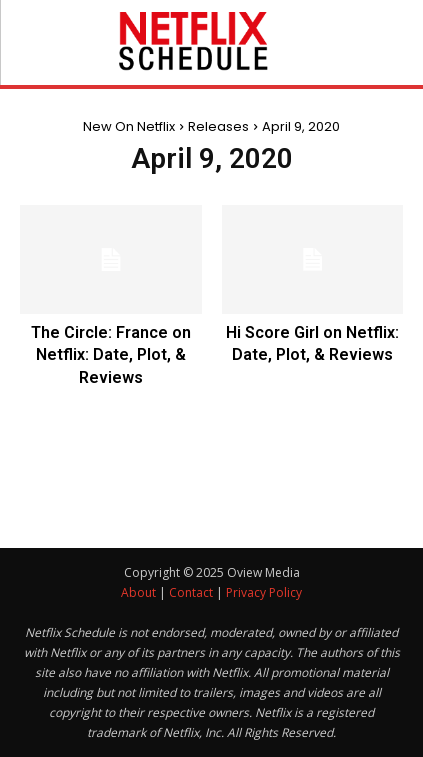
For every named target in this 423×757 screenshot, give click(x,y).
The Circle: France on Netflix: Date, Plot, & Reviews (111, 355)
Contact (191, 592)
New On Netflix (129, 126)
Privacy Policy (264, 592)
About (138, 592)
